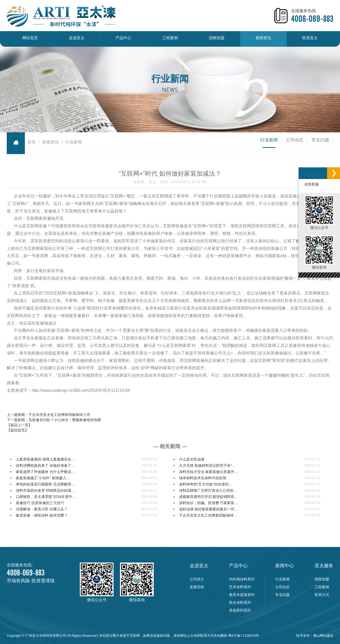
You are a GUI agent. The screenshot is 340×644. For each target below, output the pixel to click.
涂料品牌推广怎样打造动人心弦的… (208, 490)
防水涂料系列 (240, 602)
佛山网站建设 (323, 636)
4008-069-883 (312, 19)
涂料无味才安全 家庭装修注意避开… (209, 472)
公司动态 (280, 142)
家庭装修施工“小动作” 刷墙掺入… (43, 478)
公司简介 (197, 579)
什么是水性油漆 (192, 459)
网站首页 (30, 39)
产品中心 (123, 39)
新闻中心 (285, 566)
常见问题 (316, 142)
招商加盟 (217, 39)
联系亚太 (310, 39)
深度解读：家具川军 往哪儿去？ (42, 509)
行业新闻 (245, 142)
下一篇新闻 (54, 420)
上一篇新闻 (48, 415)
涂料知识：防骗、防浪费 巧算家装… (209, 503)
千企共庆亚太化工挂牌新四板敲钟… (208, 515)
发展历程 (197, 587)
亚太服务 (324, 566)
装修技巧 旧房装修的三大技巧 (40, 503)
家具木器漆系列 (242, 595)
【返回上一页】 (19, 425)
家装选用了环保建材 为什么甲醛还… (45, 472)
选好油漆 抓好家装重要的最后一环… (209, 509)
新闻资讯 (263, 39)
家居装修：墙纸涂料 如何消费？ (42, 515)
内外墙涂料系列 (242, 579)
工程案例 (170, 39)
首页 (32, 142)
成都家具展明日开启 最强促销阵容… (209, 497)
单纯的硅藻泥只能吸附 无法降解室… (45, 484)
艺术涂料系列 (240, 587)
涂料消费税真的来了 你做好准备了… (45, 465)
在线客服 (310, 184)
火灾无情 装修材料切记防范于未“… (207, 465)
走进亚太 (77, 39)
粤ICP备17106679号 (244, 636)
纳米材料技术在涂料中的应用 (203, 478)
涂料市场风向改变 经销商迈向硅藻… (45, 490)
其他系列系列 (240, 610)
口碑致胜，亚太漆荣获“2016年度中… (46, 497)
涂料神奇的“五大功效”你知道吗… (206, 484)
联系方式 (322, 595)
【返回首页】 (18, 430)
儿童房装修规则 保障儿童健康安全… (45, 459)
